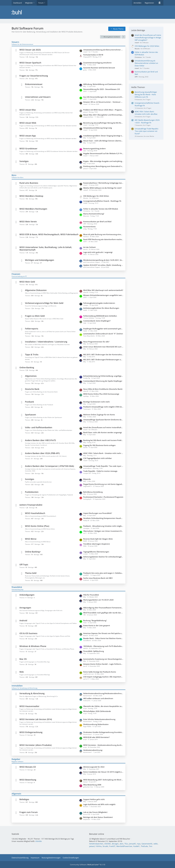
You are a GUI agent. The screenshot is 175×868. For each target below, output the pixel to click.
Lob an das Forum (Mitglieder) (95, 812)
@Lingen (115, 844)
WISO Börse (31, 539)
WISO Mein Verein (28, 222)
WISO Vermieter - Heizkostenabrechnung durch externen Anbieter (103, 745)
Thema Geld (31, 573)
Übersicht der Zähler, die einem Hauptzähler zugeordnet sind (103, 706)
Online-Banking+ (33, 552)
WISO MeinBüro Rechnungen (33, 209)
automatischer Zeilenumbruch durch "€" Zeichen (103, 334)
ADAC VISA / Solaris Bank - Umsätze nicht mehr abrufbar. (103, 453)
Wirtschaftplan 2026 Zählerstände (97, 711)
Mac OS (23, 659)
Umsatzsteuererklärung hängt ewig (98, 128)
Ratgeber (16, 759)
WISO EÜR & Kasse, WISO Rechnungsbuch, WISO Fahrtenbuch (49, 234)
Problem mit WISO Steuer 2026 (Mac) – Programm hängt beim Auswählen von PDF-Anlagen (103, 110)
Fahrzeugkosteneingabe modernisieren (99, 303)
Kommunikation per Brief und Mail (97, 222)
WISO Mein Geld (27, 282)
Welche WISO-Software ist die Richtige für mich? (103, 188)
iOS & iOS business (28, 633)
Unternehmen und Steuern (38, 97)
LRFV (136, 77)
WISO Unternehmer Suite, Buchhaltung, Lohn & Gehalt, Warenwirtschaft (46, 248)
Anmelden (137, 3)
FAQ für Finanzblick (91, 595)
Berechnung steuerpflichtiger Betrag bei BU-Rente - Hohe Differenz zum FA (103, 123)
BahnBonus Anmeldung (93, 492)
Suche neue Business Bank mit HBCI (98, 578)
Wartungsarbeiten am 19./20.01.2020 (98, 600)
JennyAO (133, 844)
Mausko (137, 49)
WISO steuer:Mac (28, 110)
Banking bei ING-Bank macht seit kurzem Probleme (103, 440)
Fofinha (99, 846)
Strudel (105, 846)
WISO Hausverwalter (29, 706)
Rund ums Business (29, 183)
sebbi (156, 844)
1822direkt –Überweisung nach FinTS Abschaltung (103, 646)
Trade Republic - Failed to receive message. (101, 471)
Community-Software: (88, 865)
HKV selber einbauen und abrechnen (98, 698)
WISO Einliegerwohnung (31, 732)
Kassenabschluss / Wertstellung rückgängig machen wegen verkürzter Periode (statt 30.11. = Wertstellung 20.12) (103, 183)
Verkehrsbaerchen (96, 844)
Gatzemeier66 (147, 844)
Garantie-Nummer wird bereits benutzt (99, 68)
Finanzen (16, 274)
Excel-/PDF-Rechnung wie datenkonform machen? (103, 239)
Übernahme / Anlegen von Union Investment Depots (103, 531)
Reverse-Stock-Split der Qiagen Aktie (98, 539)
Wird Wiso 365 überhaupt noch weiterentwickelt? (103, 290)
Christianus (138, 57)
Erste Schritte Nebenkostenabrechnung (99, 719)
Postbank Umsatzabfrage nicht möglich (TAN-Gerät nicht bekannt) (103, 407)
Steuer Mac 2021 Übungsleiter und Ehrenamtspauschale (103, 115)
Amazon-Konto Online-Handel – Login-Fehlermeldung (103, 664)
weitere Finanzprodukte (31, 505)
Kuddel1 (137, 846)
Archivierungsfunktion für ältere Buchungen (101, 308)
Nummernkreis (89, 227)
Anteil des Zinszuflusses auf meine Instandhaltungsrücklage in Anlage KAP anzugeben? (103, 427)
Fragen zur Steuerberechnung (34, 76)
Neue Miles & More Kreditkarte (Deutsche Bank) (103, 389)
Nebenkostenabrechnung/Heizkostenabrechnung (103, 693)
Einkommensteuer (34, 84)
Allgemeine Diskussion (36, 290)
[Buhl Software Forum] (87, 12)
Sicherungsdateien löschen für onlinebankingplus (103, 557)
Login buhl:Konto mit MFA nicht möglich (99, 804)
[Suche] (159, 3)
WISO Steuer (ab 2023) (30, 50)
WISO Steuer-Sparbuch (30, 63)
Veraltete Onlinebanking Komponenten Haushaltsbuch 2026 (103, 518)
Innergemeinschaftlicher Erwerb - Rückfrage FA (102, 201)
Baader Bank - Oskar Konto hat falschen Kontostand (103, 638)
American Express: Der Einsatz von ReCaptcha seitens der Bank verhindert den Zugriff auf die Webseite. (103, 633)
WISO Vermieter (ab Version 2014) (36, 719)
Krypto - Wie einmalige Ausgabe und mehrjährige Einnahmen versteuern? (103, 161)
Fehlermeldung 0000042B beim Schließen (100, 316)
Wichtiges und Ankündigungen (40, 260)
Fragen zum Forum (29, 812)
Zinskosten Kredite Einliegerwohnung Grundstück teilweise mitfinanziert (103, 732)
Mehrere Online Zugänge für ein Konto (99, 415)
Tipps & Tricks (32, 355)
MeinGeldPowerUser (124, 846)
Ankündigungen (27, 595)
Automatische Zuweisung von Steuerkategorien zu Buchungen (103, 659)
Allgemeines (31, 376)
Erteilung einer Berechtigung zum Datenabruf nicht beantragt (103, 166)
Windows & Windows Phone (33, 646)
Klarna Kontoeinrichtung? (94, 214)
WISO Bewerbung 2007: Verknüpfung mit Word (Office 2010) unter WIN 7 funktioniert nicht (103, 780)
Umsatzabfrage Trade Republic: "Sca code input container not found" (103, 466)
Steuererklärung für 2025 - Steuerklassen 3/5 (102, 89)
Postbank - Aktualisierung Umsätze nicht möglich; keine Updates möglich (103, 526)
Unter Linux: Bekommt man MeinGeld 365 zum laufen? (103, 347)
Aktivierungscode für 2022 (94, 767)
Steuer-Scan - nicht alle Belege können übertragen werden (103, 141)
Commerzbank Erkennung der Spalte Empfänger (103, 381)
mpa (139, 844)
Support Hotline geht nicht (94, 799)
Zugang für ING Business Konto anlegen (99, 445)
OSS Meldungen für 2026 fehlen (96, 196)
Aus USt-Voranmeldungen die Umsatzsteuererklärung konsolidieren (103, 97)
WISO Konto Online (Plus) (37, 526)
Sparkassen (30, 415)
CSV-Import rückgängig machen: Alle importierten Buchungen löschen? (103, 677)
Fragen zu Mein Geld (35, 316)
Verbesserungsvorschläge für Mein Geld (44, 303)
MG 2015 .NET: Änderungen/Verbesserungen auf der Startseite (103, 360)
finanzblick (17, 587)
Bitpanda (87, 479)
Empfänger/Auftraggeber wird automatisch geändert (103, 329)
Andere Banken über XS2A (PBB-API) (42, 453)
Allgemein (16, 794)
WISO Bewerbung (28, 780)
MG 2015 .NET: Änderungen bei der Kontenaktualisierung (103, 355)
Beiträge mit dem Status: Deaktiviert (98, 817)
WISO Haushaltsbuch (35, 513)
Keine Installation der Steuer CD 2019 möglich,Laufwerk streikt (103, 772)
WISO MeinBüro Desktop (31, 196)
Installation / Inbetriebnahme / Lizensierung (46, 342)
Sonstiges (24, 161)
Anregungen (25, 608)
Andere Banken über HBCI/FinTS (40, 440)
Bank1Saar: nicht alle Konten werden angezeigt (103, 432)
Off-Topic (24, 565)
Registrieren (149, 3)
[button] (123, 37)
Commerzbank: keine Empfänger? (97, 321)
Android (23, 620)
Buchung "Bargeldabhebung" (95, 620)
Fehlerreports (32, 329)
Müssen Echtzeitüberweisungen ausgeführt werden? (103, 295)
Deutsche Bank (32, 389)
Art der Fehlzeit (89, 247)
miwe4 (137, 43)
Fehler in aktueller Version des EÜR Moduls (101, 209)
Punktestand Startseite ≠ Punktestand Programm (103, 497)
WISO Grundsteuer (28, 149)
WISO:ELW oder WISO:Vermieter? (96, 737)
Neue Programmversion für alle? (96, 342)
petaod (92, 846)
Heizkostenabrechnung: (93, 750)
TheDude (144, 846)
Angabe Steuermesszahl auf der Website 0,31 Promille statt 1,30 (103, 153)
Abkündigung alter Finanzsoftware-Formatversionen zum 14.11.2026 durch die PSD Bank (103, 608)
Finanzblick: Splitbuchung (94, 651)
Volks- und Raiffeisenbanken (39, 427)
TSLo (126, 844)
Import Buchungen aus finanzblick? (98, 513)
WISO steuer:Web (28, 123)
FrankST (112, 846)
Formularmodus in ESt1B (93, 55)
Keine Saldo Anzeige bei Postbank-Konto (100, 672)
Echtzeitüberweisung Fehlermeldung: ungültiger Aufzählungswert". (103, 376)
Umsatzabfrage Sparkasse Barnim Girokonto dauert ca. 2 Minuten (103, 420)
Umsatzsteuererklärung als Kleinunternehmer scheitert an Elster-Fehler (103, 50)
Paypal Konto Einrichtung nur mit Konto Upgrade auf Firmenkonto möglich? (103, 484)
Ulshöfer (39, 841)
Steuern (15, 42)
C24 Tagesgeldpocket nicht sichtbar (97, 458)
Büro (14, 175)
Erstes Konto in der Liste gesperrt (97, 625)
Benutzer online (97, 834)
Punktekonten (32, 492)
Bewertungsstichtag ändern (94, 149)
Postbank (29, 402)
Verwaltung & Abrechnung (32, 693)
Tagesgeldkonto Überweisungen (96, 552)
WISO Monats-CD (28, 767)
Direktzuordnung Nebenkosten (96, 724)
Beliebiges (24, 799)
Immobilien (17, 686)
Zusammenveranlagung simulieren (97, 63)
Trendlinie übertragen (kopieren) (97, 544)
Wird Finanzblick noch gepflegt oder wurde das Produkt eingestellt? (103, 613)
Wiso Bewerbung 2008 (92, 785)
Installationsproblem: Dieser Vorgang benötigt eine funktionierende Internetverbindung (103, 136)
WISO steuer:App (28, 136)
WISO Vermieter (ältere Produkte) (36, 745)
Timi (151, 846)
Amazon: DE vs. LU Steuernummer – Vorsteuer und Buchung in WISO (103, 102)
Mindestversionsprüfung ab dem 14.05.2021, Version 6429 (103, 260)
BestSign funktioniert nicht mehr (97, 402)
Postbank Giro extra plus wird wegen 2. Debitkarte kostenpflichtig (103, 573)
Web (22, 672)
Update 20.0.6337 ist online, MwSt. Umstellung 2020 (103, 265)
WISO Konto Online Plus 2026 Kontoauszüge (101, 394)
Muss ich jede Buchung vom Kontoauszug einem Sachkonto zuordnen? (103, 234)
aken (121, 844)
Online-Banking (27, 367)
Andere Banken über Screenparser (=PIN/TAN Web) (49, 466)
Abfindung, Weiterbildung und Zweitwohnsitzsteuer (103, 84)
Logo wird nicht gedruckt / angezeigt (98, 252)
